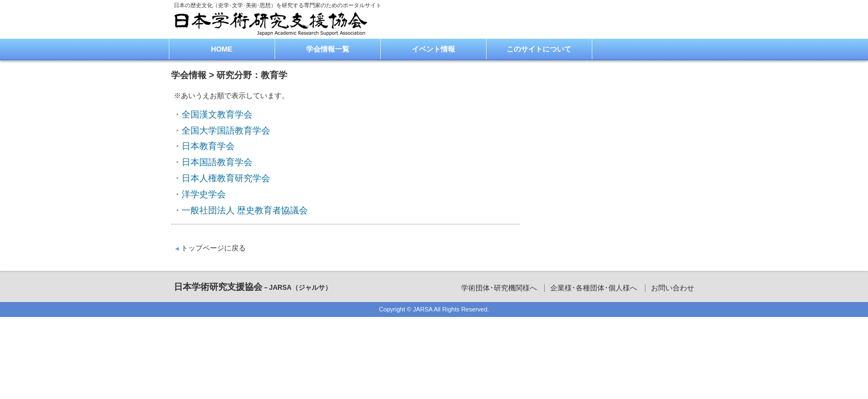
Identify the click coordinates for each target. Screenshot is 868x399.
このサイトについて (539, 49)
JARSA (423, 309)
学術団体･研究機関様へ (499, 288)
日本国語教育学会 (217, 162)
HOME (222, 49)
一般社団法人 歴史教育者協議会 (245, 210)
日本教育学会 (208, 146)
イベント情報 (433, 49)
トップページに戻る (213, 248)
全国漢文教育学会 (217, 114)
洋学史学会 (204, 194)
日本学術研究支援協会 (253, 287)
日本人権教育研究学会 (226, 178)
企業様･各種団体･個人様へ (594, 288)
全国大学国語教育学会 (226, 131)
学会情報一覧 (328, 49)
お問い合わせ (673, 288)
